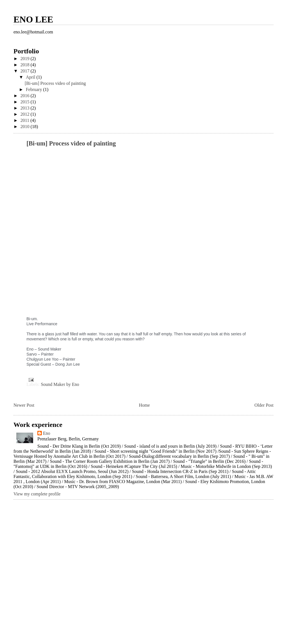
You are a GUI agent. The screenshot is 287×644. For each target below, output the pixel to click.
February (35, 89)
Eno (47, 433)
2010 (26, 127)
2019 (26, 59)
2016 (26, 96)
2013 (26, 108)
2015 (26, 102)
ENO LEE (33, 19)
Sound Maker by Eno (60, 384)
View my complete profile (37, 494)
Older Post (264, 405)
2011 (25, 120)
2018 (26, 65)
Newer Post (24, 405)
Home (144, 405)
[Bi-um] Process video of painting (55, 83)
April (31, 77)
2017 (26, 71)
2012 (26, 114)
